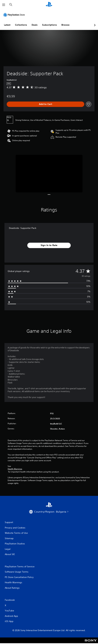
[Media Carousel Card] (49, 174)
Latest (7, 25)
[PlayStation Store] (15, 15)
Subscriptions (49, 25)
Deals (35, 25)
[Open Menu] (4, 5)
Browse (65, 25)
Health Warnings (15, 469)
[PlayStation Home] (49, 5)
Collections (21, 25)
